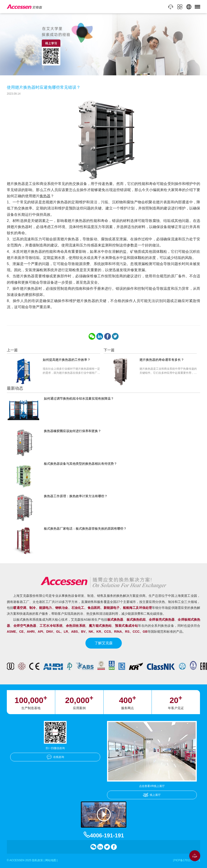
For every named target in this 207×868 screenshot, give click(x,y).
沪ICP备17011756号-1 (187, 860)
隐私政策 (37, 860)
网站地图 (51, 860)
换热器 (45, 196)
